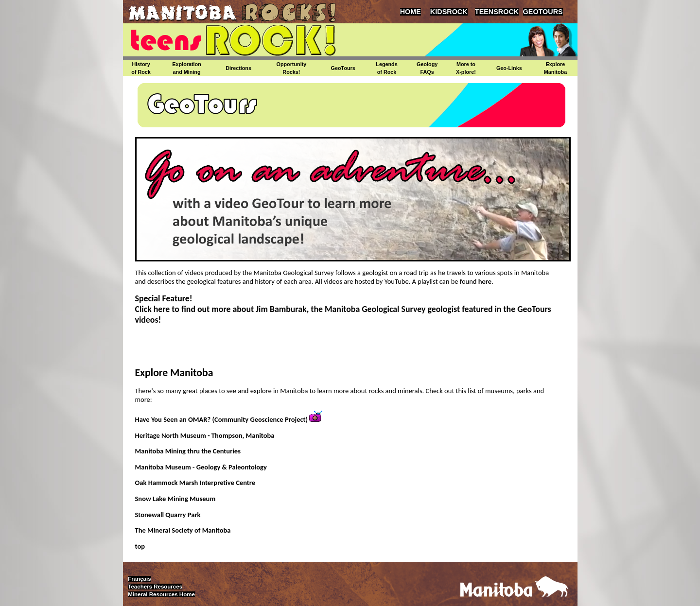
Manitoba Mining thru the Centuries (188, 451)
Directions (238, 68)
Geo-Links (509, 68)
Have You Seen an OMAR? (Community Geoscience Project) (222, 419)
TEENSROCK (497, 12)
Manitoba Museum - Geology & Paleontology (201, 467)
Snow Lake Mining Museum (175, 499)
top (140, 546)
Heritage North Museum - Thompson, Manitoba (205, 435)
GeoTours (343, 68)
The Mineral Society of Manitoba (183, 530)
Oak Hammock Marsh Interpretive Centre (195, 483)
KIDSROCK (449, 12)
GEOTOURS (543, 12)
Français (139, 579)
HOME (411, 12)
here (484, 281)
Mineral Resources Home (161, 594)
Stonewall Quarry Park (168, 515)
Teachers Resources (155, 587)
